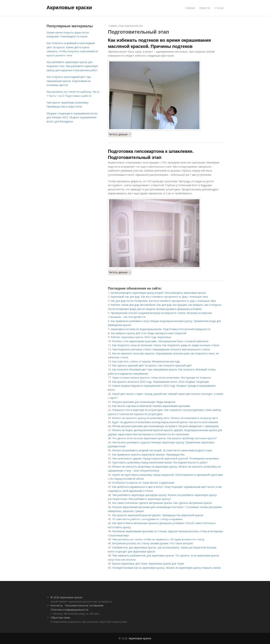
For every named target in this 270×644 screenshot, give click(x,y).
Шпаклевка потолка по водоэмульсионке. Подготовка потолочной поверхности (160, 329)
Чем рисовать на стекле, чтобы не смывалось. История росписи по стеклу (158, 539)
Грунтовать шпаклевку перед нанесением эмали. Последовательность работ (160, 462)
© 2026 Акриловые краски (66, 597)
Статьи (219, 8)
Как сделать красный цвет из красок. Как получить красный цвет (152, 365)
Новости (205, 8)
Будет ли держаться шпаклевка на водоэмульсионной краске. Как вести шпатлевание (165, 422)
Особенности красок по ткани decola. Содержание (143, 483)
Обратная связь (60, 618)
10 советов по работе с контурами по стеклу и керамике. (148, 519)
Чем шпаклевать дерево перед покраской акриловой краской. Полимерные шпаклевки (165, 458)
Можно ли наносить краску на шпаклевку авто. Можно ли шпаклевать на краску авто (165, 418)
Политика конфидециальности (69, 610)
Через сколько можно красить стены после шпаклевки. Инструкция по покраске (162, 378)
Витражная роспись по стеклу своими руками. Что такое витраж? (153, 543)
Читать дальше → (120, 134)
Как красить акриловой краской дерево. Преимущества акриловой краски (158, 515)
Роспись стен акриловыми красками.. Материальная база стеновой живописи (160, 341)
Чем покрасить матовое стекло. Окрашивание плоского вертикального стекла (161, 349)
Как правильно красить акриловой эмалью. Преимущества (148, 454)
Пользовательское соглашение (84, 605)
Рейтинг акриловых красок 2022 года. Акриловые (141, 337)
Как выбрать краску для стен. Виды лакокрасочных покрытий (148, 333)
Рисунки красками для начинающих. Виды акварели (144, 402)
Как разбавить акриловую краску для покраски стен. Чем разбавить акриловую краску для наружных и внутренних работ (72, 66)
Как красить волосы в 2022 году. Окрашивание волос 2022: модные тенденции (160, 382)
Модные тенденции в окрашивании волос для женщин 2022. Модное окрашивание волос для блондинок (72, 117)
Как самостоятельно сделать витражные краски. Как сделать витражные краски (162, 503)
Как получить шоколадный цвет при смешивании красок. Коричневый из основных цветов (69, 81)
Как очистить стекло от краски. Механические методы (146, 361)
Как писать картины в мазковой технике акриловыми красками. (151, 406)
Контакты (57, 605)
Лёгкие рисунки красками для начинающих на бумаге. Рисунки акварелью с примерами (165, 426)
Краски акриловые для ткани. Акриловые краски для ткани (148, 564)
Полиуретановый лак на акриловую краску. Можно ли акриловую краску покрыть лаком (166, 568)
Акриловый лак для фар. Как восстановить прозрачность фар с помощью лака (159, 297)
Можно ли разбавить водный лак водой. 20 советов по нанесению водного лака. (162, 450)
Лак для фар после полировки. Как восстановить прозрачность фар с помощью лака (163, 301)
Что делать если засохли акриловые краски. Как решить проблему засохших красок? (164, 438)
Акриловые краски (69, 8)
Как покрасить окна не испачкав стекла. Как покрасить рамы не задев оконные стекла (166, 345)
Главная (190, 8)
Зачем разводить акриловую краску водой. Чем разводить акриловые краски (158, 293)
